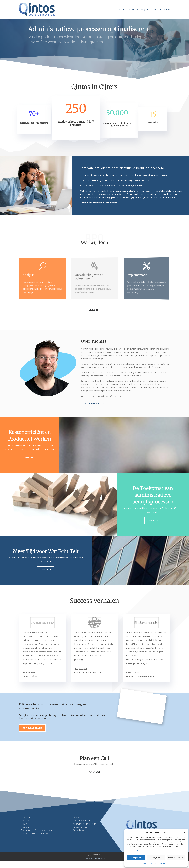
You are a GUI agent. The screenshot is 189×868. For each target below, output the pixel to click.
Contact (157, 9)
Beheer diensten (134, 851)
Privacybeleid (163, 863)
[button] (184, 832)
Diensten (132, 9)
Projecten (146, 9)
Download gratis (32, 735)
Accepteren (136, 858)
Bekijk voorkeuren (176, 858)
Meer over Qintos (94, 410)
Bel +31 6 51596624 (112, 64)
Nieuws (167, 9)
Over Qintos (27, 825)
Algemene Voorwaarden (84, 831)
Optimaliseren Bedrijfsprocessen (36, 837)
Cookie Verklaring (81, 834)
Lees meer (30, 464)
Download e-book (81, 828)
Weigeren (156, 858)
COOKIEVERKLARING (150, 863)
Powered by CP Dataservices (94, 865)
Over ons (121, 9)
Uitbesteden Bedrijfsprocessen (36, 840)
